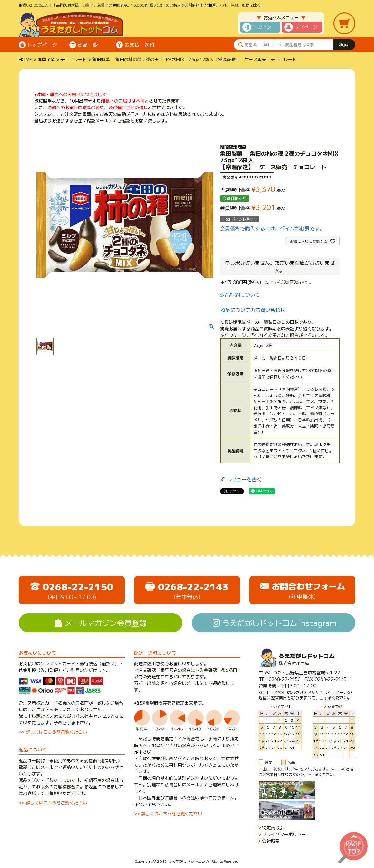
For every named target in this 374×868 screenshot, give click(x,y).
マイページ (306, 27)
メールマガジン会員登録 (106, 623)
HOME (25, 59)
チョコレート (74, 59)
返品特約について (240, 294)
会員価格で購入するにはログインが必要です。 (272, 228)
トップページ (42, 45)
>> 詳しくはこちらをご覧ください (53, 732)
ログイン (262, 27)
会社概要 (271, 841)
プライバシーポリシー (284, 834)
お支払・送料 (139, 45)
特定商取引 (273, 828)
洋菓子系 (46, 59)
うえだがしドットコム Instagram (279, 623)
